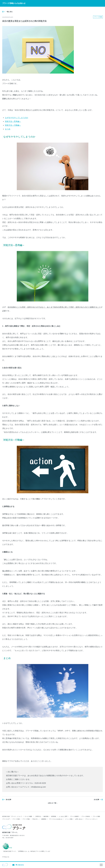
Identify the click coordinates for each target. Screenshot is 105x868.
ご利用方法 (38, 816)
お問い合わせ (79, 819)
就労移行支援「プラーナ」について (12, 816)
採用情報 (54, 816)
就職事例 (44, 819)
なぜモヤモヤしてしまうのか (17, 118)
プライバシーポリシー (91, 819)
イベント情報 (69, 819)
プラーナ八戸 (6, 819)
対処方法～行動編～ (13, 125)
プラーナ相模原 (74, 816)
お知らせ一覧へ (53, 803)
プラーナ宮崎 (16, 819)
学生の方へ (36, 819)
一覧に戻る (9, 12)
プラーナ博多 (26, 819)
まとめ (8, 129)
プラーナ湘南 (96, 816)
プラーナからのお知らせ (56, 819)
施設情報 (46, 816)
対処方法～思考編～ (13, 121)
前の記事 (8, 800)
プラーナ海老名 (86, 816)
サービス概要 (28, 816)
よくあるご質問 (63, 816)
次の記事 (97, 800)
